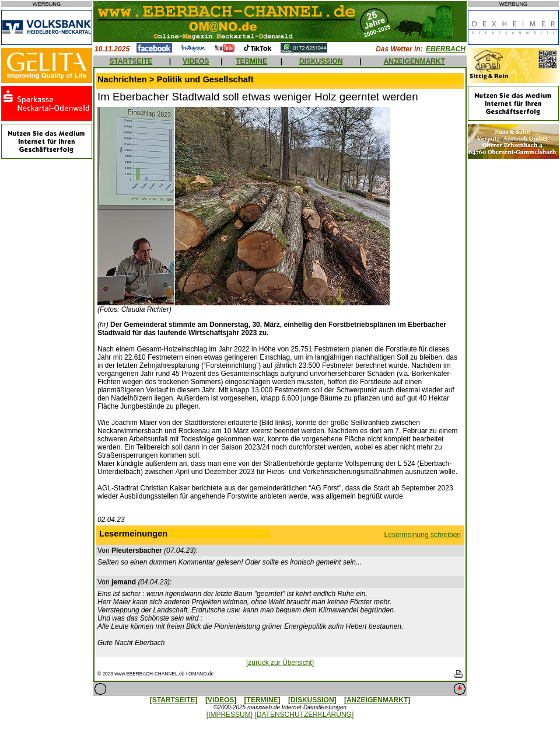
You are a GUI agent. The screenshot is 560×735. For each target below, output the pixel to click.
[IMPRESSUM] (230, 715)
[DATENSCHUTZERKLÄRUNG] (304, 715)
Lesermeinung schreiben (423, 535)
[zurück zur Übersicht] (280, 663)
